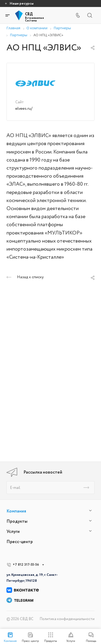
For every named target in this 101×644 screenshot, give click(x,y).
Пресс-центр (20, 542)
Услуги (13, 532)
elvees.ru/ (24, 108)
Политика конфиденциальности (67, 619)
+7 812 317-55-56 (26, 565)
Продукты (17, 521)
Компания (16, 511)
